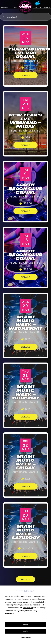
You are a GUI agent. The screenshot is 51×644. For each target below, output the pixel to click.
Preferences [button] (10, 613)
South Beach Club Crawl (26, 189)
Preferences (26, 638)
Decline (25, 631)
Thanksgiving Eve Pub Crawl (29, 53)
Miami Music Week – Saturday (26, 532)
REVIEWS (5, 8)
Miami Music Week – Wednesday (25, 323)
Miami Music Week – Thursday (26, 393)
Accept (25, 625)
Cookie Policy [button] (28, 608)
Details (26, 75)
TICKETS (37, 7)
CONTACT (46, 7)
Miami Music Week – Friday (25, 463)
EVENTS (14, 7)
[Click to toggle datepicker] (25, 17)
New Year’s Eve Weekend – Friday (26, 121)
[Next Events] (26, 579)
